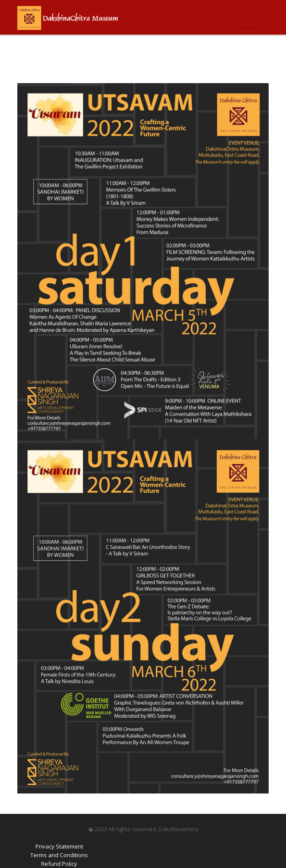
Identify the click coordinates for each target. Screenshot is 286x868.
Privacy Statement (59, 846)
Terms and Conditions (59, 855)
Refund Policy (59, 864)
